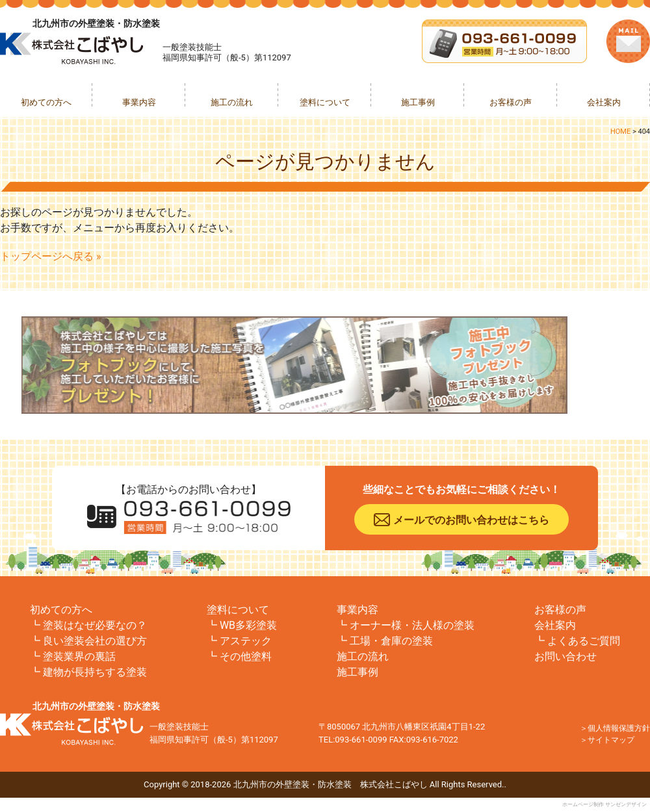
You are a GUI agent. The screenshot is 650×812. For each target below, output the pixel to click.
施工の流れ (232, 102)
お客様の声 (511, 102)
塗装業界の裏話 (79, 656)
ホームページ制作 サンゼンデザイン (604, 805)
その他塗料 (246, 656)
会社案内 (604, 102)
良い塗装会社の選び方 (95, 641)
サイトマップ (611, 740)
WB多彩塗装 (248, 625)
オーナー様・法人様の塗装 (412, 625)
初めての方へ (46, 102)
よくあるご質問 (584, 641)
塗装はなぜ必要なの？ (95, 625)
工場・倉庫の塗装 (391, 641)
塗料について (325, 102)
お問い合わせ (565, 656)
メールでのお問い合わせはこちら (471, 520)
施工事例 (418, 102)
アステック (246, 641)
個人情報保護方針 (619, 728)
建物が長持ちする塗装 (95, 672)
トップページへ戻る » (50, 256)
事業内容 (139, 102)
